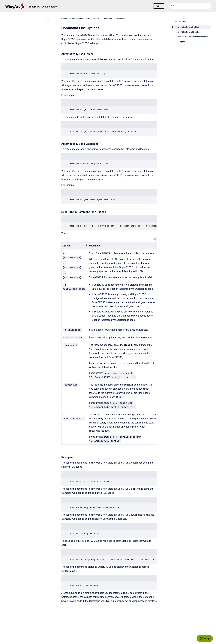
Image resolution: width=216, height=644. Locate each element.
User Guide (108, 19)
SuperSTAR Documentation (43, 7)
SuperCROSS (94, 19)
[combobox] (190, 6)
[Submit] (173, 6)
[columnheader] (75, 246)
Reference (121, 19)
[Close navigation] (46, 19)
